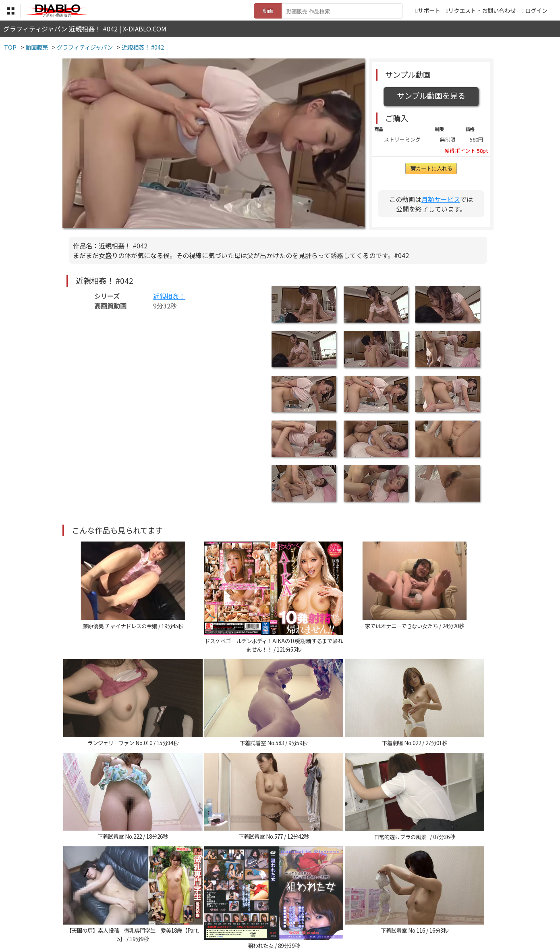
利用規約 (188, 902)
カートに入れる (431, 168)
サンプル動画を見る (431, 96)
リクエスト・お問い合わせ (481, 10)
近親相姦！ (169, 296)
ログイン (536, 10)
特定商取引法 (225, 902)
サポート (428, 10)
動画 (268, 11)
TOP (161, 902)
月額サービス (441, 199)
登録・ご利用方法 (274, 902)
